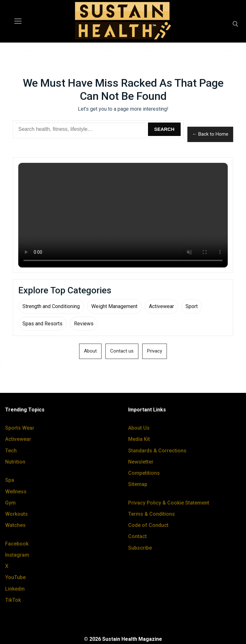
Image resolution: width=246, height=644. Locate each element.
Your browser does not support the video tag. (123, 215)
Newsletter (141, 462)
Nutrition (15, 462)
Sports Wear (20, 428)
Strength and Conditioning (51, 306)
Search (164, 129)
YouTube (15, 577)
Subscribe (140, 548)
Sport (192, 306)
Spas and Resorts (42, 324)
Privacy (155, 351)
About (90, 351)
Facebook (17, 544)
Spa (10, 480)
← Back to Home (210, 134)
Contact (137, 536)
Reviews (84, 324)
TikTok (13, 600)
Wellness (16, 492)
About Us (139, 428)
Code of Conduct (148, 525)
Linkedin (15, 589)
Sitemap (138, 484)
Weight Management (114, 306)
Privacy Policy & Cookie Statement (169, 503)
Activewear (161, 306)
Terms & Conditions (152, 514)
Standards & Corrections (157, 451)
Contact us (122, 351)
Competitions (144, 473)
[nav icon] (18, 21)
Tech (11, 451)
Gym (10, 503)
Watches (15, 525)
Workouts (16, 514)
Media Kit (139, 439)
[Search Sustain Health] (81, 129)
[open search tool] (235, 24)
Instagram (17, 555)
